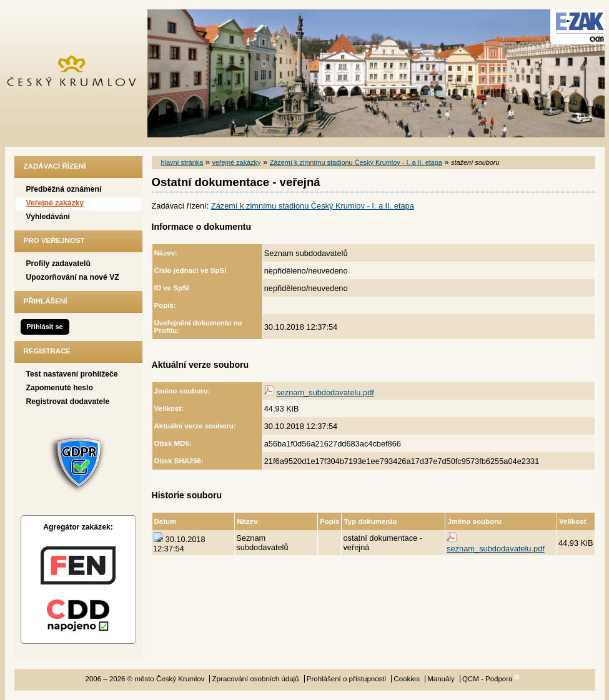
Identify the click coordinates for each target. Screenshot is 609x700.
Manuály (441, 679)
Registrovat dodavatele (68, 402)
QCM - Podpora (488, 679)
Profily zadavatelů (58, 264)
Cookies (407, 679)
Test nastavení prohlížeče (72, 374)
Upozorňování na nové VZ (73, 277)
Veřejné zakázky (55, 203)
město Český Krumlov (78, 73)
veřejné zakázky (236, 162)
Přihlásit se (44, 327)
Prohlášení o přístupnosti (346, 679)
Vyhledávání (48, 217)
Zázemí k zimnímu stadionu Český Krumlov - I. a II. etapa (356, 162)
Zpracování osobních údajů (256, 679)
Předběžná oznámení (64, 189)
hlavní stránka (182, 162)
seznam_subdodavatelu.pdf (325, 392)
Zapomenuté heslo (60, 388)
